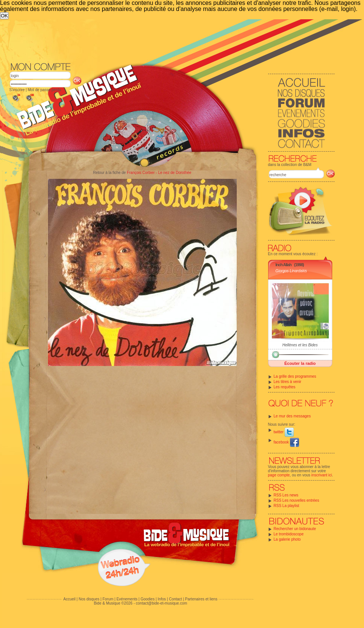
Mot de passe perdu (44, 90)
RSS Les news (286, 495)
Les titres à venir (288, 382)
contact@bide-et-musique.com (162, 603)
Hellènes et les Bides (300, 345)
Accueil (69, 599)
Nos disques (89, 599)
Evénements (127, 599)
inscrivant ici (322, 475)
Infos (162, 599)
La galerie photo (287, 539)
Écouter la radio (300, 363)
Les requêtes (285, 387)
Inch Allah (284, 265)
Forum (108, 599)
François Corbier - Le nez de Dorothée (159, 173)
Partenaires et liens (201, 599)
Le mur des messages (292, 416)
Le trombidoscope (289, 534)
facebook (286, 442)
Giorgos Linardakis (291, 271)
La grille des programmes (295, 376)
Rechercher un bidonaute (295, 529)
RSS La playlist (287, 506)
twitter (284, 432)
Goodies (147, 599)
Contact (175, 599)
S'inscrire (17, 90)
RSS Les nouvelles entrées (297, 500)
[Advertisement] (150, 76)
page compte (279, 475)
